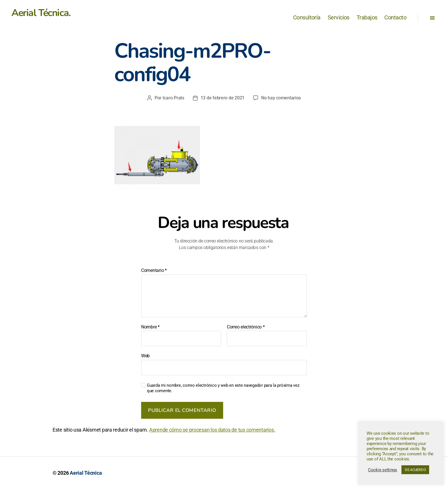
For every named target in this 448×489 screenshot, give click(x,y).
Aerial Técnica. (41, 13)
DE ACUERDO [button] (415, 470)
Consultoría (307, 17)
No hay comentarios (281, 98)
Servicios (339, 17)
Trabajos (367, 17)
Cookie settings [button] (383, 470)
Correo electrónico (246, 327)
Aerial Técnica (86, 473)
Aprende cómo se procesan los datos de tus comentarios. (212, 430)
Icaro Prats (173, 98)
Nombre (150, 327)
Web (145, 356)
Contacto (395, 17)
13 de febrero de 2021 (223, 98)
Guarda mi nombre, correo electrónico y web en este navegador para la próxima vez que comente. (223, 388)
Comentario (154, 270)
